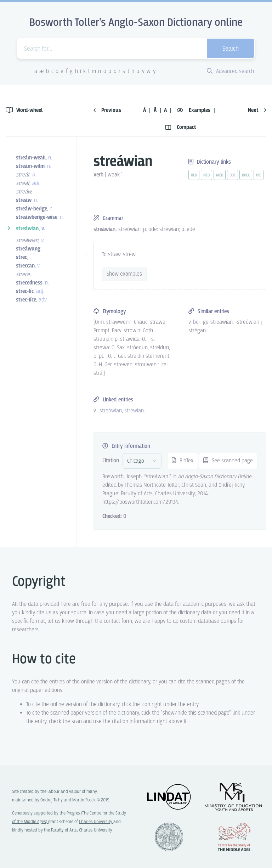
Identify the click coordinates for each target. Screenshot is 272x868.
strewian (134, 411)
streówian (111, 411)
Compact (181, 127)
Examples (194, 110)
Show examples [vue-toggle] (124, 274)
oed (194, 175)
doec (246, 175)
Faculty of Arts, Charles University (82, 830)
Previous (107, 110)
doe (233, 175)
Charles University (96, 822)
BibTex (183, 461)
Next (257, 110)
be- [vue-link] (197, 322)
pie (259, 175)
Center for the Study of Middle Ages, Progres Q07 (234, 837)
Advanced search (230, 71)
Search (231, 49)
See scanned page (228, 461)
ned (206, 175)
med (220, 175)
